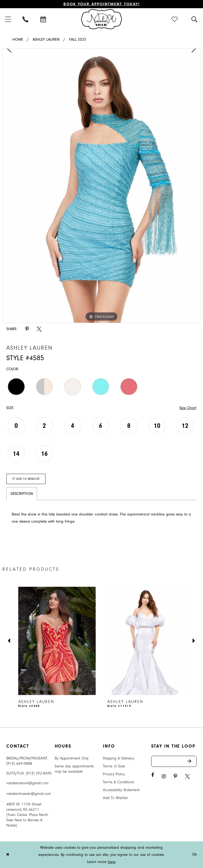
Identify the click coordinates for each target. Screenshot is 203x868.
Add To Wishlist (115, 798)
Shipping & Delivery (118, 758)
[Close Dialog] (8, 855)
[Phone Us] (26, 19)
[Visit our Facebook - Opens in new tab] (153, 775)
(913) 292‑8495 (39, 773)
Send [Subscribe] (192, 761)
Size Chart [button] (188, 408)
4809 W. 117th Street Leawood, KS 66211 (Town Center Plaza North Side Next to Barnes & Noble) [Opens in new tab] (27, 815)
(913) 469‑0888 (19, 764)
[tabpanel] (101, 186)
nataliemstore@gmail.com (27, 783)
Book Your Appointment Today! (102, 4)
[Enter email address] (174, 761)
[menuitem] (26, 19)
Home (18, 39)
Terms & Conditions (118, 782)
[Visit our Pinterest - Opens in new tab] (175, 776)
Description (22, 494)
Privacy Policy (114, 774)
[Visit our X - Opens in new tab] (187, 776)
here (112, 862)
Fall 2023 (78, 39)
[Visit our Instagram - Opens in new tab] (164, 776)
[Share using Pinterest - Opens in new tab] (27, 329)
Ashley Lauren (46, 39)
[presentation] (57, 641)
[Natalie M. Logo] (102, 19)
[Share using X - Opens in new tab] (39, 329)
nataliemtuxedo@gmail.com (29, 794)
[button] (175, 19)
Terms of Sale (114, 766)
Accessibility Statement (121, 790)
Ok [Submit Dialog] (195, 855)
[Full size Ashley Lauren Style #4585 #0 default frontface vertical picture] (101, 186)
